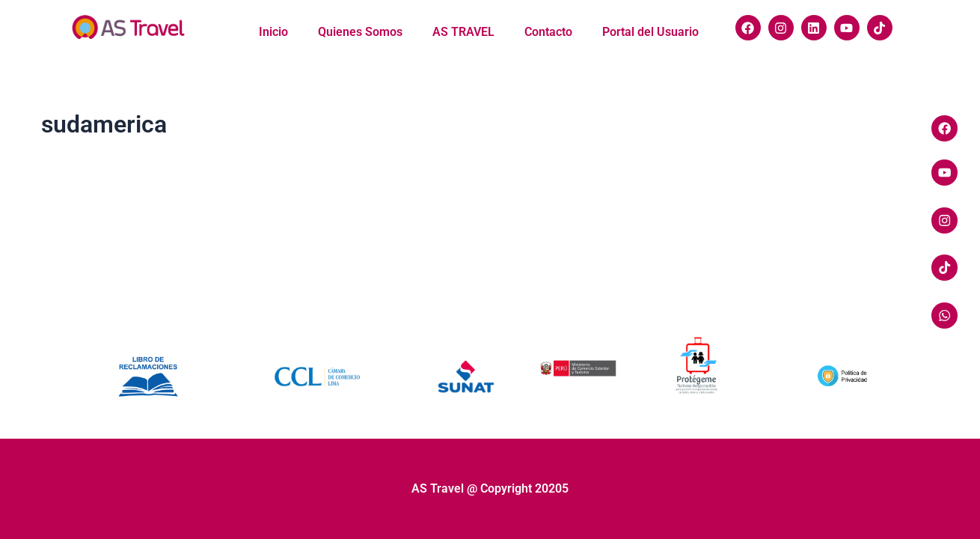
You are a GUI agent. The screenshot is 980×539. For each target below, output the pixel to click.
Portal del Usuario (650, 32)
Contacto (548, 32)
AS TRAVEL (463, 32)
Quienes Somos (360, 32)
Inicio (273, 32)
